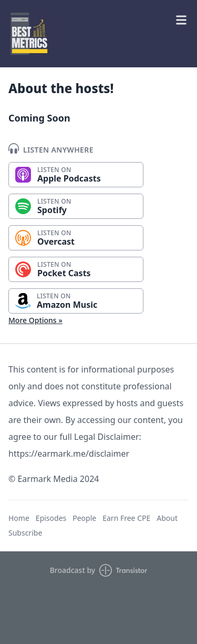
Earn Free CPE (126, 518)
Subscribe (25, 533)
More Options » (35, 320)
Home (19, 518)
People (84, 518)
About (167, 518)
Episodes (51, 518)
